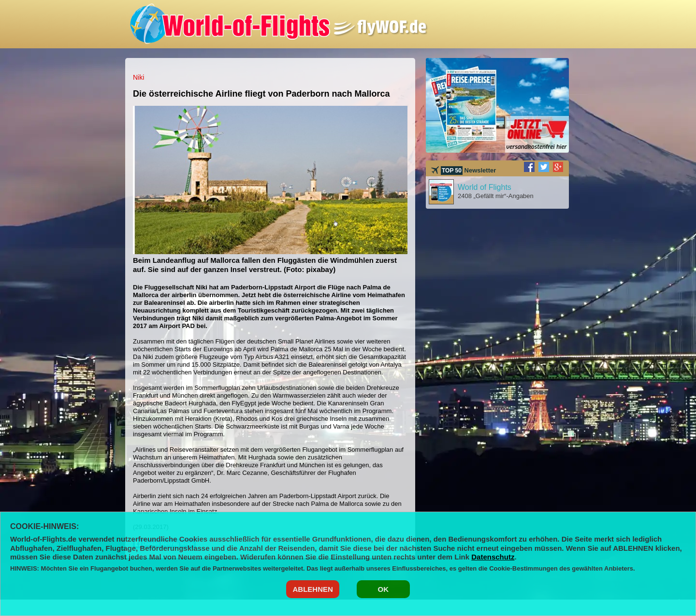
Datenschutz (493, 557)
